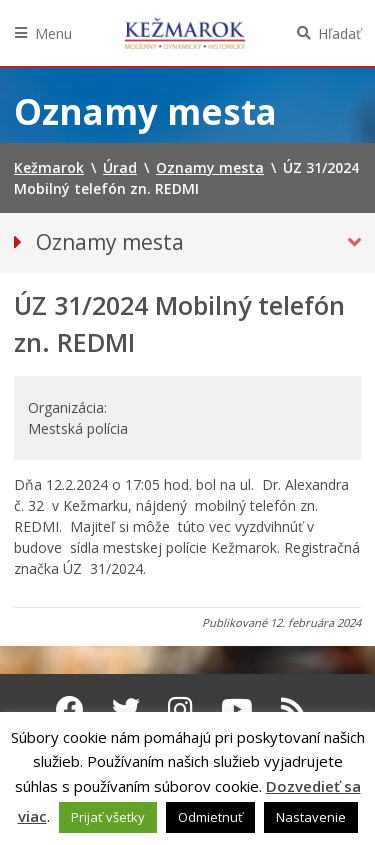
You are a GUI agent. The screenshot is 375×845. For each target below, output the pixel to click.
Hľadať (339, 33)
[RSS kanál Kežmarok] (293, 709)
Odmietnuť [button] (210, 817)
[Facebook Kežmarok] (70, 709)
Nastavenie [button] (311, 817)
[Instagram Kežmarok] (180, 709)
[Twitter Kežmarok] (126, 709)
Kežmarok (185, 33)
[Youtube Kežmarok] (237, 709)
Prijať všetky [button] (108, 817)
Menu (53, 33)
